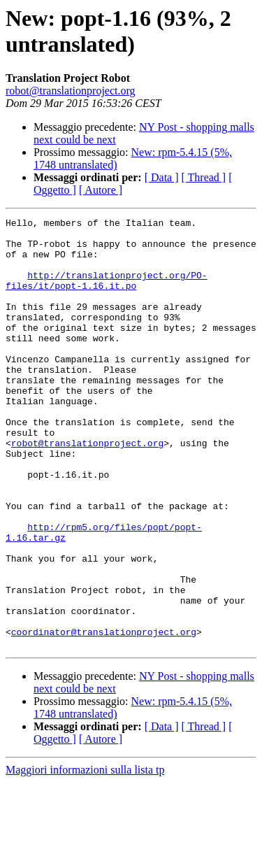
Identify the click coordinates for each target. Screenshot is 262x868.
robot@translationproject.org (71, 91)
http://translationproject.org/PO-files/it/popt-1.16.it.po (107, 294)
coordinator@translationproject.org (104, 716)
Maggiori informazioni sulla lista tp (85, 856)
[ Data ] (162, 177)
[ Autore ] (101, 190)
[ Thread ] (204, 177)
